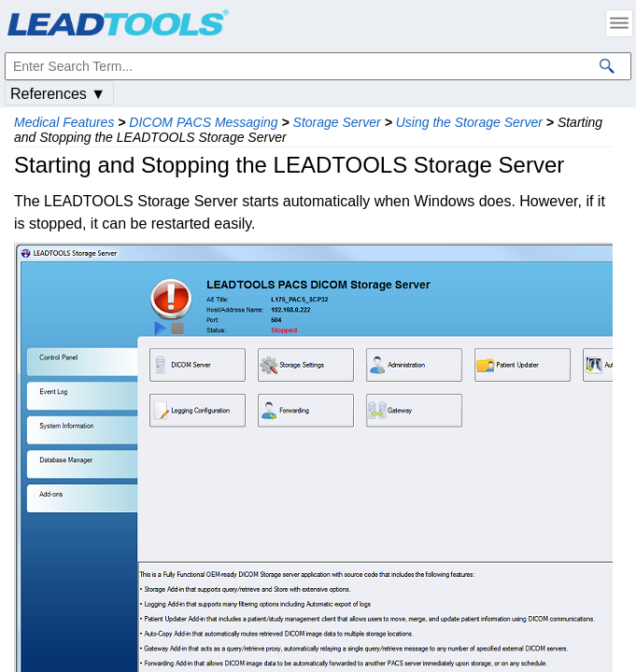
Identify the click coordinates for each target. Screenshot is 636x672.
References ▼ (58, 94)
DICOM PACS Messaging (203, 122)
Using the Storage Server (469, 122)
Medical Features (64, 122)
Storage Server (337, 122)
